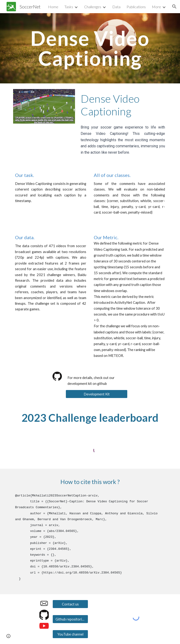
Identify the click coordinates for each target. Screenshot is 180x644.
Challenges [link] (93, 7)
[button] (174, 7)
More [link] (156, 7)
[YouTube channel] (70, 634)
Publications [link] (136, 7)
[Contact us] (70, 604)
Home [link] (53, 7)
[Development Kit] (96, 394)
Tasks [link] (69, 7)
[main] (90, 48)
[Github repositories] (70, 619)
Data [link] (116, 7)
